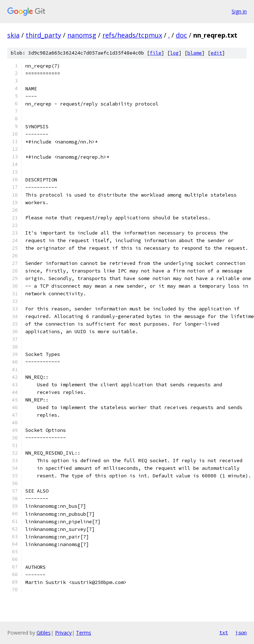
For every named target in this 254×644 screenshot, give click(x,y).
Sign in (239, 11)
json (241, 632)
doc (181, 35)
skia (13, 35)
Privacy (63, 633)
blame (195, 53)
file (156, 53)
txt (224, 632)
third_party (43, 35)
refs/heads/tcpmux (132, 35)
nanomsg (82, 35)
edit (216, 53)
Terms (84, 633)
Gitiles (44, 633)
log (174, 53)
